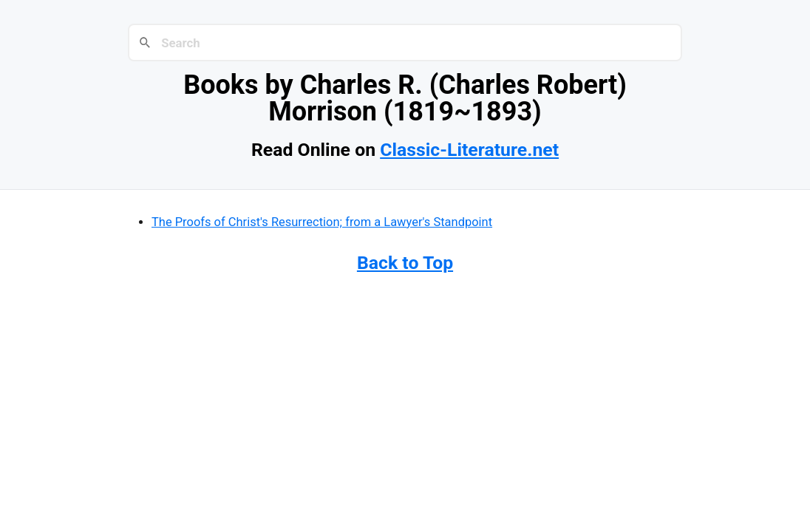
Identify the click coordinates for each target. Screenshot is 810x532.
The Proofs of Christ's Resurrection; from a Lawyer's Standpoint (322, 222)
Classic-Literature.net (469, 150)
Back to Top (405, 263)
